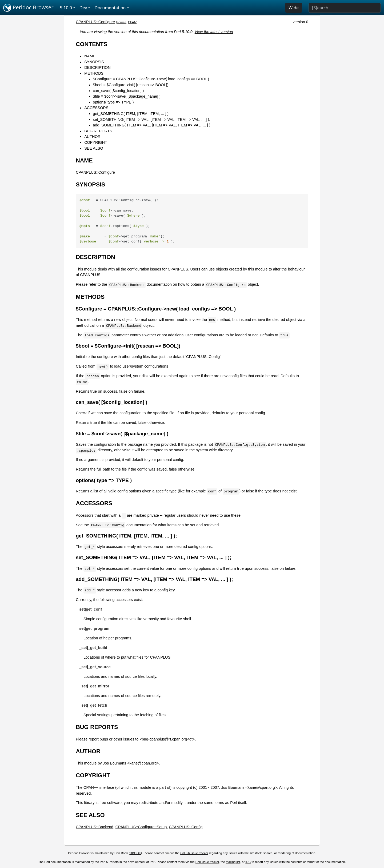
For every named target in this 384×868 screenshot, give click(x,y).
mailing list (233, 862)
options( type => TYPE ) (113, 102)
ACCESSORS (96, 108)
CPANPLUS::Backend (95, 827)
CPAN (132, 22)
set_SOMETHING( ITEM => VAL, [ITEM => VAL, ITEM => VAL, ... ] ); (151, 120)
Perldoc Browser (28, 8)
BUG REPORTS (98, 131)
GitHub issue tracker (194, 853)
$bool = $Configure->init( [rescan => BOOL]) (131, 85)
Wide (294, 8)
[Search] (345, 8)
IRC (248, 862)
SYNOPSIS (94, 62)
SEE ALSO (94, 148)
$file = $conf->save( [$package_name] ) (127, 96)
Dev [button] (83, 8)
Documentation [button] (110, 8)
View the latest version (214, 32)
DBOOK (135, 853)
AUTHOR (92, 137)
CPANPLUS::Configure (95, 22)
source (122, 22)
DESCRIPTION (97, 67)
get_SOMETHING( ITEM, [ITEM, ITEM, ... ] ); (131, 114)
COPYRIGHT (96, 142)
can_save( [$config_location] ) (118, 91)
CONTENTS (92, 44)
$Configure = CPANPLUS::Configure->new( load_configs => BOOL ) (151, 79)
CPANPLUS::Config (186, 827)
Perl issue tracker (207, 862)
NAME (90, 56)
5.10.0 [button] (66, 8)
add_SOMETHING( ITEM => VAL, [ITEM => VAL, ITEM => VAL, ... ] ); (152, 125)
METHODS (94, 73)
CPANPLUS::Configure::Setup (141, 827)
